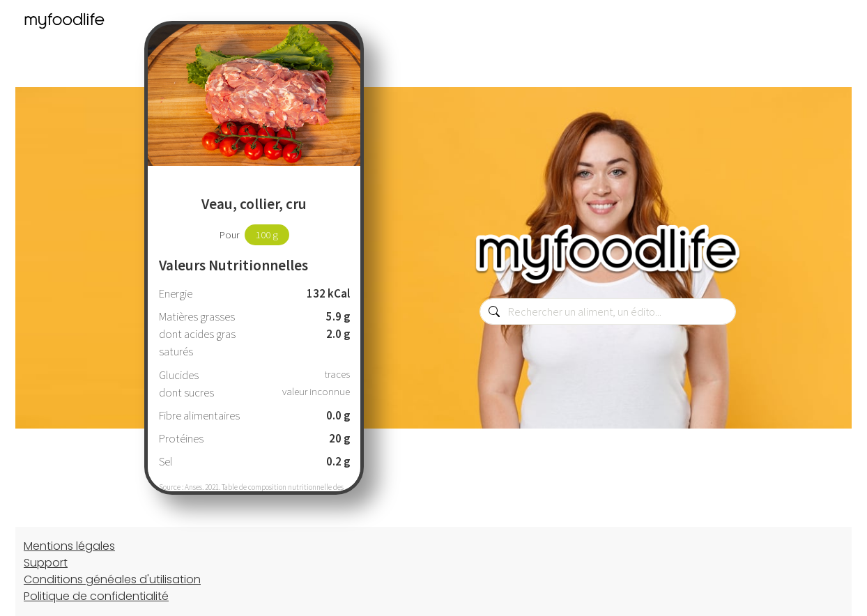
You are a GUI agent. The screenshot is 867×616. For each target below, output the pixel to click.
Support (46, 563)
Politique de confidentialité (96, 596)
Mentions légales (69, 546)
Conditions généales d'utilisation (112, 579)
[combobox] (608, 311)
